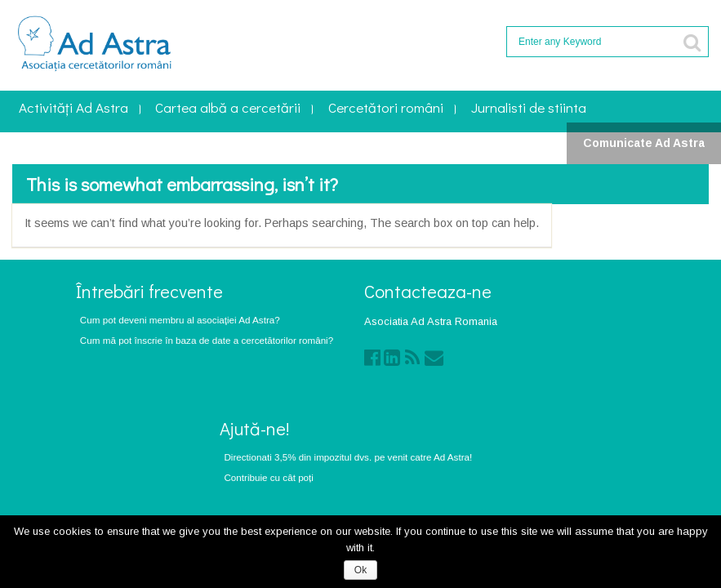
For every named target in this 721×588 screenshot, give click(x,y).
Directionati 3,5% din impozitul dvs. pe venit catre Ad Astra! (348, 457)
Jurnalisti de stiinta (529, 109)
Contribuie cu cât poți (269, 477)
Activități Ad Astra (73, 109)
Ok (360, 570)
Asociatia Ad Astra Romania (431, 321)
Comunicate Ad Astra (644, 143)
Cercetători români (386, 109)
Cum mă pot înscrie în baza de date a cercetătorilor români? (207, 340)
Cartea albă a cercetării (228, 109)
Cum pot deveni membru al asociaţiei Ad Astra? (180, 320)
